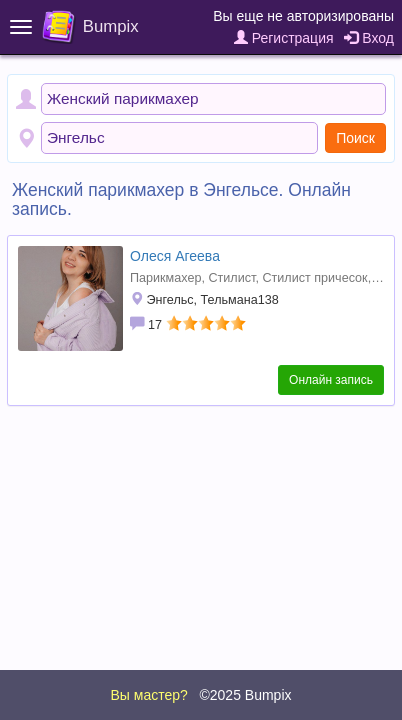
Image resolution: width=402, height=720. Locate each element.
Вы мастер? (148, 695)
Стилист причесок (314, 278)
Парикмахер (165, 278)
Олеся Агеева (175, 256)
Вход (369, 38)
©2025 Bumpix (245, 695)
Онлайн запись (331, 380)
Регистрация (284, 38)
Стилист (231, 278)
